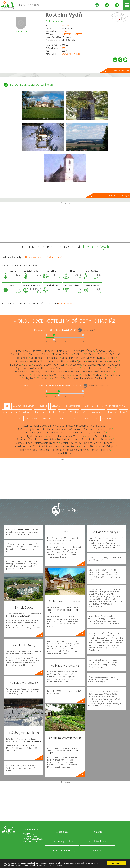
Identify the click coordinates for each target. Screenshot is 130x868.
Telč (96, 372)
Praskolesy (87, 368)
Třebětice (87, 375)
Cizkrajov (46, 354)
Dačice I (67, 354)
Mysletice (115, 365)
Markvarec (89, 365)
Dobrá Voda (22, 358)
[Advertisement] (65, 223)
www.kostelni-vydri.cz (71, 54)
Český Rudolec (19, 354)
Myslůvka (21, 368)
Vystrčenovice (70, 378)
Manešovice (74, 365)
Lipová (47, 365)
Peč (65, 368)
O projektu (62, 832)
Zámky (62, 412)
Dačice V (115, 354)
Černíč (90, 351)
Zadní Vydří (86, 378)
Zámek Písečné (70, 446)
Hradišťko (61, 361)
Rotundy (112, 412)
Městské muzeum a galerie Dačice (86, 426)
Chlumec (34, 354)
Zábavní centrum (90, 419)
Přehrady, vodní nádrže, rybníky (111, 406)
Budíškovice (62, 351)
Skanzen (89, 406)
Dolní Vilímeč (88, 358)
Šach (60, 372)
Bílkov (18, 351)
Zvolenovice (102, 378)
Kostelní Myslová (97, 361)
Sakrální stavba (109, 419)
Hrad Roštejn (88, 446)
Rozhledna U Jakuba (68, 439)
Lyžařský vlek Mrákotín (33, 436)
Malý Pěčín (59, 365)
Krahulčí (113, 361)
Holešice (111, 358)
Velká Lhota (113, 375)
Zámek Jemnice (22, 446)
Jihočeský (65, 25)
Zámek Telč (99, 433)
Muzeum (74, 419)
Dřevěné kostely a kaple (93, 412)
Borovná (37, 351)
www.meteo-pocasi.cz (68, 303)
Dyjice (100, 358)
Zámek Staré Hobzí (98, 436)
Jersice (82, 361)
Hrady (52, 412)
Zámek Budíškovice (34, 433)
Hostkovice (47, 361)
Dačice (64, 31)
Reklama (97, 832)
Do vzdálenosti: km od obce (55, 330)
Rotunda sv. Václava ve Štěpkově (69, 450)
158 (64, 48)
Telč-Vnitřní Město (59, 375)
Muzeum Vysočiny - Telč (98, 429)
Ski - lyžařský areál (72, 406)
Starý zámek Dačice (35, 426)
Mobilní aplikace (97, 841)
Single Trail (60, 419)
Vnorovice (44, 378)
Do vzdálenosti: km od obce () (52, 386)
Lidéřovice (16, 365)
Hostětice (34, 361)
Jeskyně (124, 412)
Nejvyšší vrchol (31, 419)
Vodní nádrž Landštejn (46, 446)
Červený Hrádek (105, 351)
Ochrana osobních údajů (62, 851)
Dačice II (78, 354)
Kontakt (97, 851)
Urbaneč (99, 375)
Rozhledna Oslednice (59, 433)
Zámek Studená (103, 443)
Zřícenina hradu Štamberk (97, 439)
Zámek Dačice (56, 426)
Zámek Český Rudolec (69, 429)
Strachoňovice (84, 372)
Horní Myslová (18, 361)
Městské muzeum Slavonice (76, 443)
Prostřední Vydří (105, 368)
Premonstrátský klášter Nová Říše (35, 439)
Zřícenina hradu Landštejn (34, 450)
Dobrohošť (36, 358)
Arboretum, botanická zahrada (17, 412)
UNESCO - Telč (82, 433)
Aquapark (43, 406)
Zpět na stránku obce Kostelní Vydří (113, 195)
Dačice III (90, 354)
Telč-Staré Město (20, 375)
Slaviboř (69, 372)
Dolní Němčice (70, 358)
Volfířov (56, 378)
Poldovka (74, 368)
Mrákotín (102, 365)
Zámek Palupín (106, 446)
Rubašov (50, 372)
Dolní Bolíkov (52, 358)
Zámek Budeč (24, 443)
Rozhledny (40, 412)
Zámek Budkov (65, 453)
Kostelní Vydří (64, 14)
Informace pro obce (62, 841)
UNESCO (56, 406)
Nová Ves (34, 368)
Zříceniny (74, 412)
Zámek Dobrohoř (100, 450)
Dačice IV (103, 354)
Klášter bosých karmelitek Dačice (36, 429)
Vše (7, 406)
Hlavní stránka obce (120, 71)
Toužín (76, 375)
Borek (27, 351)
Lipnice (28, 365)
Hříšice (72, 361)
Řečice (40, 372)
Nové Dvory (48, 368)
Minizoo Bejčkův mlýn (46, 443)
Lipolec (38, 365)
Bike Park (47, 419)
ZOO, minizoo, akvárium (23, 406)
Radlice (30, 372)
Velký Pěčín (30, 378)
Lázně (18, 419)
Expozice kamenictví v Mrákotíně (66, 436)
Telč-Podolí (107, 372)
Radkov (19, 372)
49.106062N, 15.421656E (72, 34)
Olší (58, 368)
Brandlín (49, 351)
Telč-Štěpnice (39, 375)
